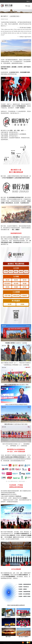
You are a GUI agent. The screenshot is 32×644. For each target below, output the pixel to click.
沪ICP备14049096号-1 (17, 643)
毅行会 (28, 1)
